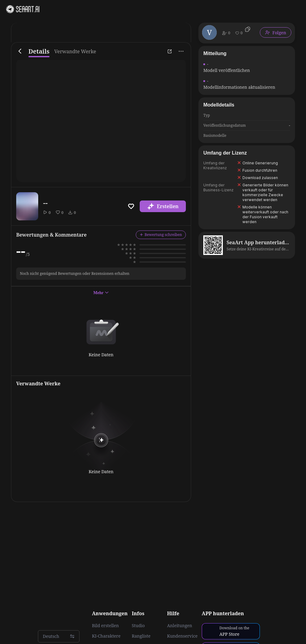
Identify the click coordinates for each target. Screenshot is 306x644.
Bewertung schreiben (161, 235)
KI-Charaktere (106, 636)
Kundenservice (182, 636)
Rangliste (141, 636)
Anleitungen (179, 626)
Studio (138, 626)
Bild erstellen (105, 626)
